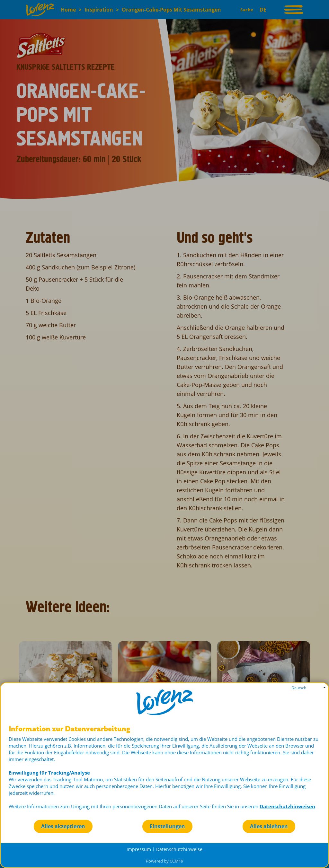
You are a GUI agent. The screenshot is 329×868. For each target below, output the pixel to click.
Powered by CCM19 (164, 861)
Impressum (139, 849)
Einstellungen (167, 826)
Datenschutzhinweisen (287, 806)
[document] (164, 772)
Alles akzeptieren (63, 826)
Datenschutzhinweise (179, 849)
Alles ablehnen (269, 826)
